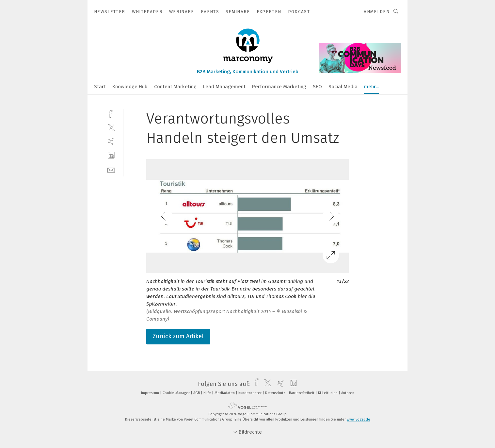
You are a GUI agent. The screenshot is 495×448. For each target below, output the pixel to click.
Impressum (151, 393)
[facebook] (111, 113)
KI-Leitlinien (328, 393)
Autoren (348, 393)
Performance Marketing (279, 87)
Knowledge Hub (130, 87)
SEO (317, 87)
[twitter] (111, 127)
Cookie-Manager (177, 393)
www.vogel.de (359, 419)
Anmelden (377, 12)
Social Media (343, 87)
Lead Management (224, 87)
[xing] (111, 141)
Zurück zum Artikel (178, 336)
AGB (197, 393)
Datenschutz (276, 393)
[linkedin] (111, 155)
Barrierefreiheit (302, 393)
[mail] (111, 169)
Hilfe (208, 393)
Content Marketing (175, 87)
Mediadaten (225, 393)
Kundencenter (250, 393)
